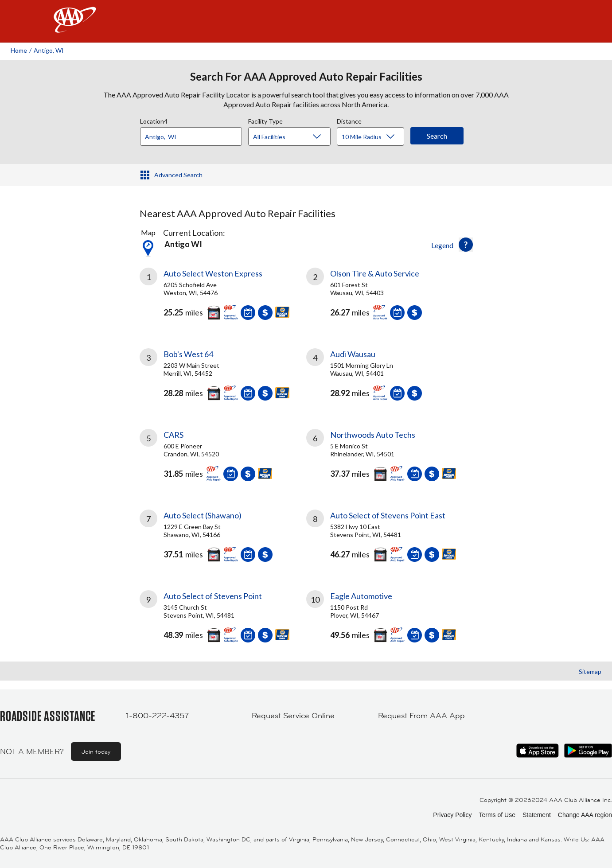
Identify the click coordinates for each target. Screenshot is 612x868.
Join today (96, 751)
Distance (349, 120)
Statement (537, 815)
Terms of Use (497, 815)
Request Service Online (293, 716)
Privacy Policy (452, 815)
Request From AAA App (421, 716)
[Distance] (374, 137)
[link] (223, 297)
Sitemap (590, 671)
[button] (466, 245)
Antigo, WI (49, 50)
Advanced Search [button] (178, 175)
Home (19, 50)
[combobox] (194, 134)
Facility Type (265, 120)
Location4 (154, 120)
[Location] (191, 136)
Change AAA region (585, 815)
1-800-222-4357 (157, 716)
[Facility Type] (296, 137)
